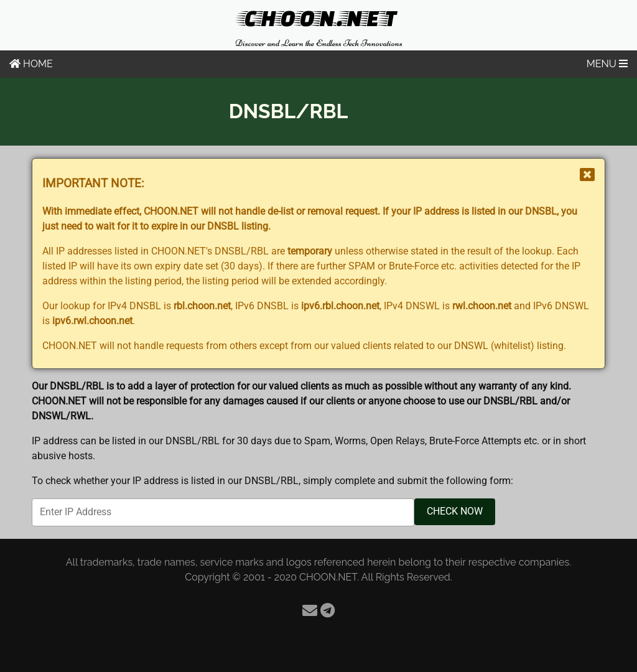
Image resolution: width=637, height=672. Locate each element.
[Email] (310, 611)
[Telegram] (328, 611)
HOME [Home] (31, 64)
